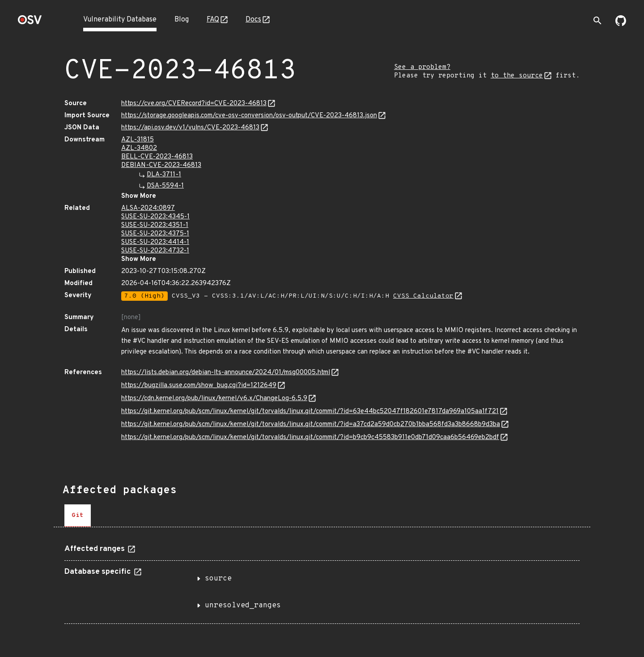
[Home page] (30, 23)
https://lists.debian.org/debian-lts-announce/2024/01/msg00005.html (226, 373)
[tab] (78, 516)
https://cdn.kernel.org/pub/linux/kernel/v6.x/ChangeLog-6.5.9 (214, 399)
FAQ (213, 20)
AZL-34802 (139, 148)
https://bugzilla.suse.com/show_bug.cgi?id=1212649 (199, 386)
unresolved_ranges (243, 606)
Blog (182, 20)
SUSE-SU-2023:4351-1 (155, 225)
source (218, 579)
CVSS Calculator (423, 296)
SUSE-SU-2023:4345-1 (155, 217)
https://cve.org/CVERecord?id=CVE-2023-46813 (194, 104)
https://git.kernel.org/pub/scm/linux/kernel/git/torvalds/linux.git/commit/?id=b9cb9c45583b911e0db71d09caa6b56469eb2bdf (310, 437)
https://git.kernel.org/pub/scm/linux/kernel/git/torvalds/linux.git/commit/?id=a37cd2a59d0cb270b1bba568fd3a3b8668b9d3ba (311, 424)
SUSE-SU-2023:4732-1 (155, 251)
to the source (517, 76)
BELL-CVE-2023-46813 (157, 157)
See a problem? (422, 67)
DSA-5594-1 (165, 186)
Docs (253, 20)
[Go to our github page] (621, 24)
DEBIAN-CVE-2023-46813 (161, 165)
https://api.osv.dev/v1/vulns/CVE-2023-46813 (190, 128)
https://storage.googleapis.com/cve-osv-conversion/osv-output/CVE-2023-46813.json (249, 116)
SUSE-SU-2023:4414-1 (155, 242)
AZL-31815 (138, 140)
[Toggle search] (597, 21)
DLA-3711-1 (164, 175)
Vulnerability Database (120, 20)
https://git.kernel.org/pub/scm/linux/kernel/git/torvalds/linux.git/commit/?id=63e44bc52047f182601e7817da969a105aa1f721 (310, 412)
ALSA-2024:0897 (148, 208)
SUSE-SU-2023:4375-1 (155, 234)
